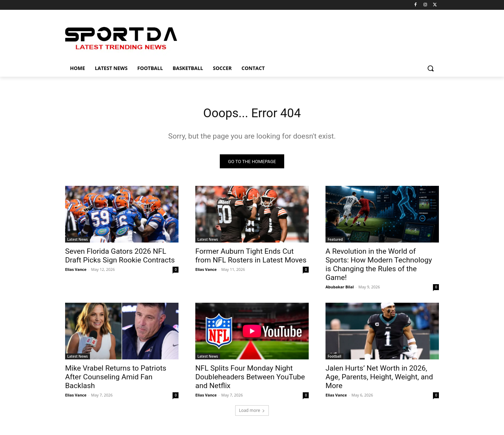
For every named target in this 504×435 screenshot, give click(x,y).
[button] (430, 68)
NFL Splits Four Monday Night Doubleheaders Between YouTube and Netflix (250, 379)
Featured (335, 242)
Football (334, 359)
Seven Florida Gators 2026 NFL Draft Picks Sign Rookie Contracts (120, 258)
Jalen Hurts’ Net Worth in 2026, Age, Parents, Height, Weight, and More (379, 379)
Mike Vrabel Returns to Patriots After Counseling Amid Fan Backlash (116, 379)
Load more (252, 413)
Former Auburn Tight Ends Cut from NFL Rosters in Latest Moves (251, 258)
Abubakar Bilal (340, 289)
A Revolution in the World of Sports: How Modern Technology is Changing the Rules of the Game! (379, 267)
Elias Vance (76, 272)
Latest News (78, 242)
